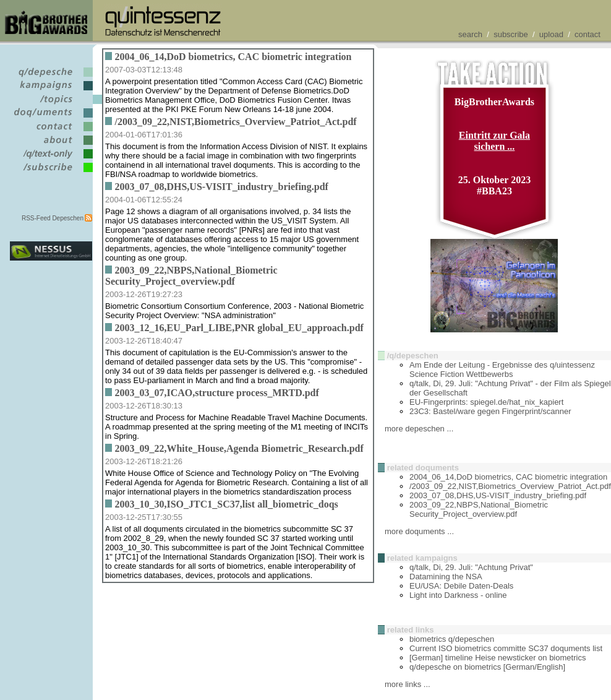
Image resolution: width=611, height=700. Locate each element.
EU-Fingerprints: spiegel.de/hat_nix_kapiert (486, 402)
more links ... (408, 684)
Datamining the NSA (446, 577)
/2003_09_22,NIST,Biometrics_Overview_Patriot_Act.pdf (510, 486)
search (470, 34)
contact (587, 34)
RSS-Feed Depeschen (53, 218)
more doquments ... (419, 531)
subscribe (511, 34)
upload (551, 34)
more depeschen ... (419, 429)
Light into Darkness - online (458, 595)
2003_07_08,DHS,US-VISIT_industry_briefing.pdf (498, 495)
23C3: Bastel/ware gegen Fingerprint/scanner (490, 411)
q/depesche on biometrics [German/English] (487, 667)
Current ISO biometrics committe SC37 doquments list (506, 648)
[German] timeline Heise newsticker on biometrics (498, 658)
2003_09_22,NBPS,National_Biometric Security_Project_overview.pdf (479, 509)
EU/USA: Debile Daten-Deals (461, 586)
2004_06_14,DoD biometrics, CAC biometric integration (508, 477)
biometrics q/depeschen (452, 639)
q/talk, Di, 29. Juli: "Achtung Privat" (471, 567)
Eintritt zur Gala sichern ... (494, 141)
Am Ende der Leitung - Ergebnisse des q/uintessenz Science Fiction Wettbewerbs (502, 369)
